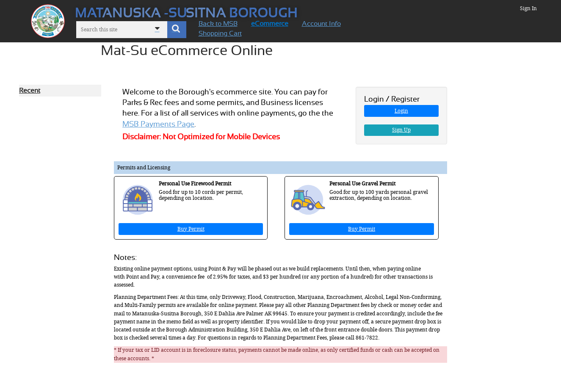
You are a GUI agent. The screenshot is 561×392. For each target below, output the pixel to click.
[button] (177, 30)
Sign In (528, 8)
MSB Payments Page (158, 124)
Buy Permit (191, 229)
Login (401, 111)
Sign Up (401, 130)
